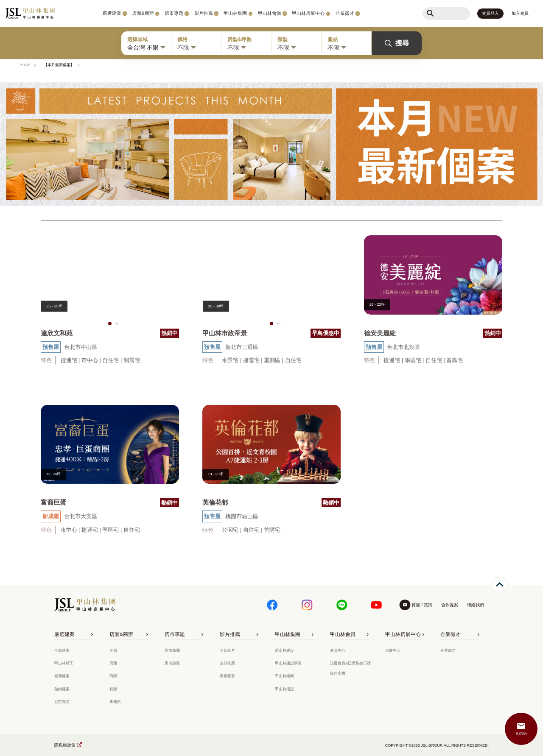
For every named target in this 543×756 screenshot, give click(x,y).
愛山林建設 (284, 650)
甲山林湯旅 (284, 689)
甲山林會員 (270, 13)
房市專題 (174, 13)
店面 (113, 663)
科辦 (113, 689)
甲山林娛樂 (284, 676)
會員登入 (490, 13)
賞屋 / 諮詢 (422, 605)
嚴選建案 (112, 13)
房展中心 (393, 650)
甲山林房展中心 (308, 13)
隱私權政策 (65, 745)
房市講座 (172, 663)
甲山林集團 (235, 13)
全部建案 (62, 650)
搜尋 (397, 43)
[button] (110, 324)
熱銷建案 (62, 689)
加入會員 (520, 13)
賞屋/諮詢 (521, 733)
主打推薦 (227, 663)
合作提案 (450, 605)
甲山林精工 (64, 663)
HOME (25, 65)
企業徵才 (345, 13)
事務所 (115, 702)
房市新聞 (172, 650)
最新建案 (62, 676)
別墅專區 (62, 702)
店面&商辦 (143, 13)
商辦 (113, 676)
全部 (113, 650)
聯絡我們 (476, 605)
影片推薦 (204, 13)
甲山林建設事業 (288, 663)
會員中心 (338, 650)
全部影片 (227, 650)
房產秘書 (227, 676)
